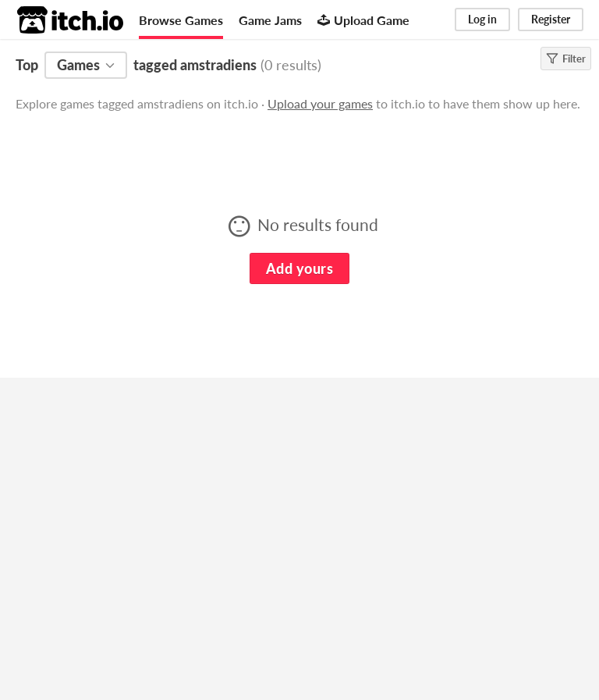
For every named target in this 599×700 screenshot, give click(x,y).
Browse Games (181, 20)
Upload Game (363, 20)
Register (551, 19)
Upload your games (320, 103)
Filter (566, 59)
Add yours (299, 268)
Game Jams (270, 20)
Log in (482, 19)
